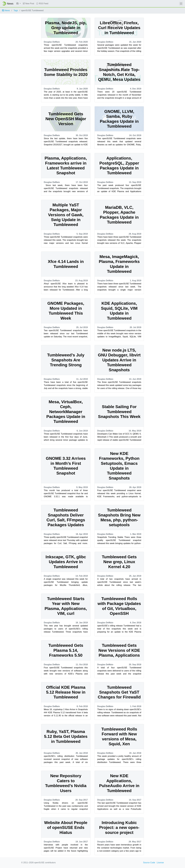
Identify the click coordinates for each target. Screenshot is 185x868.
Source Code (149, 863)
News (6, 10)
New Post (28, 4)
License (160, 863)
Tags (16, 10)
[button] (19, 4)
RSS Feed (42, 4)
